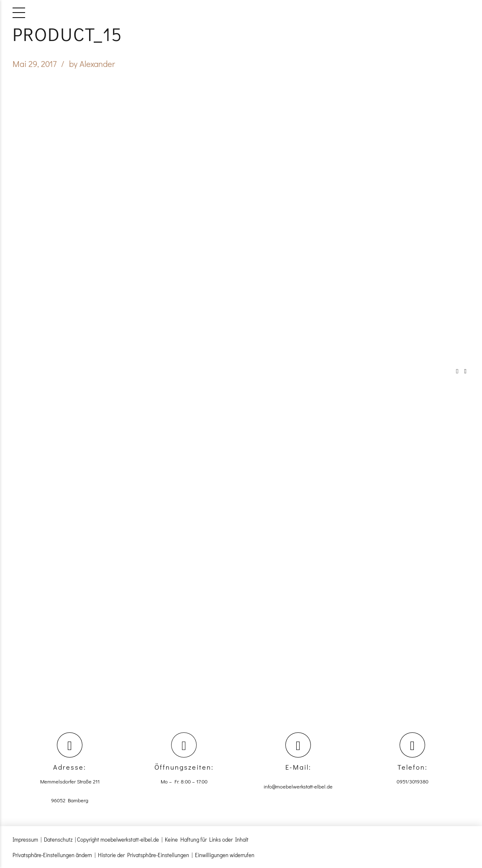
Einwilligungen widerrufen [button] (225, 855)
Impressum (25, 839)
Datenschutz (58, 839)
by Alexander (92, 64)
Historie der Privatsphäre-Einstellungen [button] (144, 855)
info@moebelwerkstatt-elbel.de (298, 786)
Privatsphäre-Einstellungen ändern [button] (52, 855)
